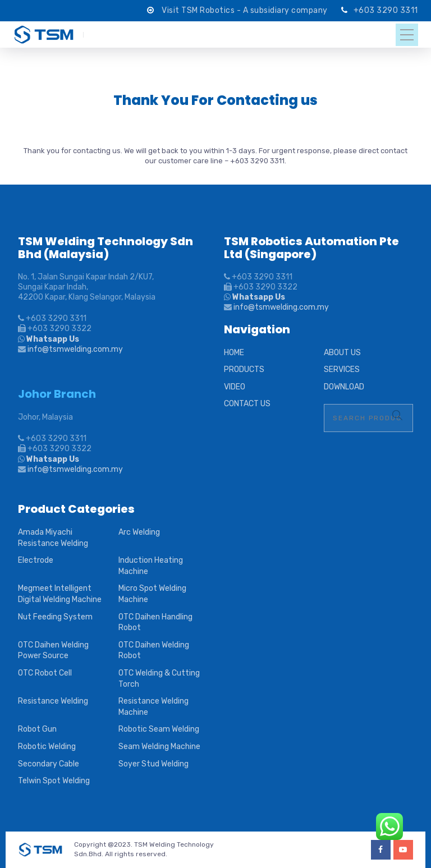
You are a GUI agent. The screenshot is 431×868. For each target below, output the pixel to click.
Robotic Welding (47, 747)
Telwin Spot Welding (54, 781)
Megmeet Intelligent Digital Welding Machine (60, 594)
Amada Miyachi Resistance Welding (53, 538)
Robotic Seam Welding (159, 729)
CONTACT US (247, 404)
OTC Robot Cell (45, 673)
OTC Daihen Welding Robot (154, 651)
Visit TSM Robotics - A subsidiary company (246, 10)
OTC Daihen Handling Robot (155, 623)
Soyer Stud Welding (153, 764)
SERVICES (342, 369)
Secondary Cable (49, 764)
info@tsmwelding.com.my (75, 349)
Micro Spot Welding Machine (152, 594)
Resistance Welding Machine (153, 707)
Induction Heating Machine (151, 566)
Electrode (36, 560)
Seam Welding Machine (159, 747)
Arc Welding (139, 532)
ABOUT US (342, 353)
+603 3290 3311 (386, 10)
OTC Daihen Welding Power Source (53, 651)
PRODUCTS (244, 369)
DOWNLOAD (344, 387)
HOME (234, 353)
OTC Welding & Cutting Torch (159, 679)
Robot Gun (37, 729)
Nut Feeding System (55, 617)
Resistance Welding (53, 701)
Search (397, 415)
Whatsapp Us (52, 339)
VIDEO (235, 387)
